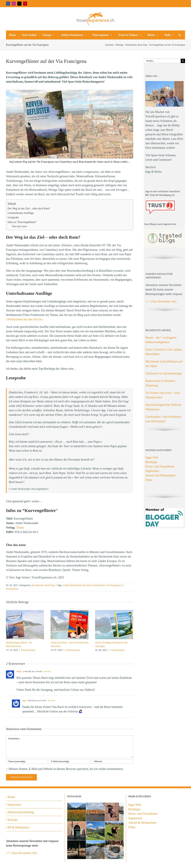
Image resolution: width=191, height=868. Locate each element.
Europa (49, 35)
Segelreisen (152, 471)
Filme (149, 480)
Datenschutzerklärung (21, 812)
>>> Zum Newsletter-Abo (161, 301)
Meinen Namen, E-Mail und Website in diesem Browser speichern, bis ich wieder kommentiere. (66, 769)
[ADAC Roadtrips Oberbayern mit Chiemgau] (114, 612)
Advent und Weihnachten (160, 475)
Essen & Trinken (130, 35)
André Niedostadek (72, 585)
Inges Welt (152, 457)
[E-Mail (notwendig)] (70, 761)
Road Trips (50, 585)
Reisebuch (88, 585)
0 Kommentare (28, 650)
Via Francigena (114, 585)
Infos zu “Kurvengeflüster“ (22, 222)
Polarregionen (102, 35)
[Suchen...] (162, 61)
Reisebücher (38, 585)
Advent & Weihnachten (142, 823)
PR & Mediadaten (19, 827)
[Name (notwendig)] (27, 761)
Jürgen (19, 671)
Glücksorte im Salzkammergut (164, 373)
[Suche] (183, 61)
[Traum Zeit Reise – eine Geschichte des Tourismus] (70, 612)
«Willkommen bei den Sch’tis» (24, 319)
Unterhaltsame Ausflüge (21, 213)
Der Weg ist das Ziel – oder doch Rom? (29, 208)
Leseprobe (13, 217)
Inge (24, 701)
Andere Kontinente (74, 35)
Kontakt (13, 820)
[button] (180, 35)
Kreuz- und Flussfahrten (160, 466)
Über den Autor (19, 226)
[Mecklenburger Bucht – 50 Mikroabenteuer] (25, 612)
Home (12, 35)
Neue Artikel (29, 35)
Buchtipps (151, 462)
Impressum (14, 805)
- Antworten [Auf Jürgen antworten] (46, 671)
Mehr (169, 35)
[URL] (112, 761)
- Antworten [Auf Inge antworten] (51, 701)
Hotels (153, 35)
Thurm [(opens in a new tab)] (20, 527)
